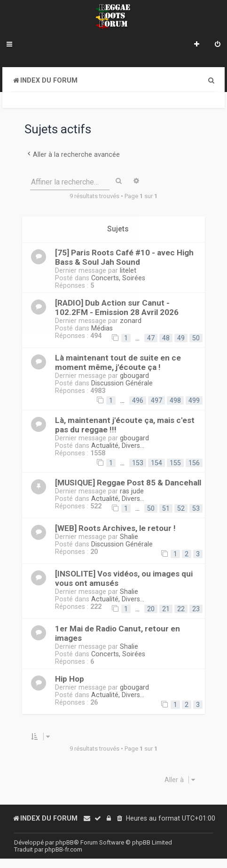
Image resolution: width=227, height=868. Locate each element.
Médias (102, 328)
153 (138, 463)
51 (166, 508)
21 (166, 609)
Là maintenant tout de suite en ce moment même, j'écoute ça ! (118, 362)
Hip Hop (70, 679)
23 (196, 609)
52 (181, 508)
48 (166, 338)
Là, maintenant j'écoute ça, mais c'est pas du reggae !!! (125, 425)
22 (181, 609)
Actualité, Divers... (118, 446)
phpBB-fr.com (63, 849)
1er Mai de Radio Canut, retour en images (117, 633)
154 (157, 463)
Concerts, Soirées (118, 278)
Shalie (129, 537)
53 (196, 508)
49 (181, 338)
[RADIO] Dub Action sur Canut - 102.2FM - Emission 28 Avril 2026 (117, 307)
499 (194, 400)
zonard (131, 321)
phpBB (65, 842)
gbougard (134, 376)
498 (175, 400)
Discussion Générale (122, 383)
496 (138, 400)
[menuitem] (218, 45)
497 (157, 400)
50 (196, 338)
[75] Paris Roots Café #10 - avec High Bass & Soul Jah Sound (124, 257)
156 (194, 463)
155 (175, 463)
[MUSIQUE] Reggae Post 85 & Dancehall (128, 483)
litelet (128, 270)
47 (151, 338)
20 (151, 609)
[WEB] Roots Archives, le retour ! (115, 528)
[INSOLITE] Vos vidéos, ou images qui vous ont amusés (124, 578)
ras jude (132, 491)
